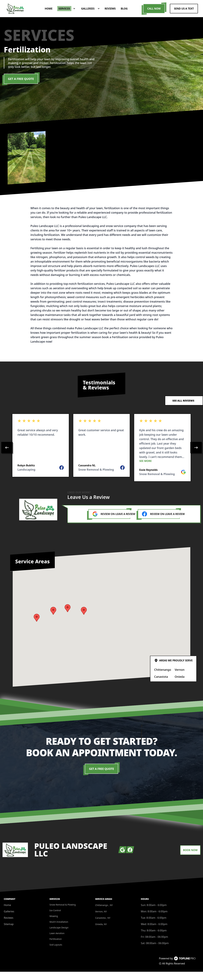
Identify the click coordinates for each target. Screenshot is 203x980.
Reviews (9, 926)
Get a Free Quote (21, 87)
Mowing (54, 924)
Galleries (9, 920)
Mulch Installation (59, 930)
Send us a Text (184, 13)
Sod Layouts (56, 953)
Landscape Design (59, 936)
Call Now (154, 13)
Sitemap (9, 932)
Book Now (190, 858)
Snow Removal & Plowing (63, 913)
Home (7, 913)
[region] (101, 456)
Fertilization (56, 947)
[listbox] (101, 456)
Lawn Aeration (57, 941)
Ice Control (55, 919)
